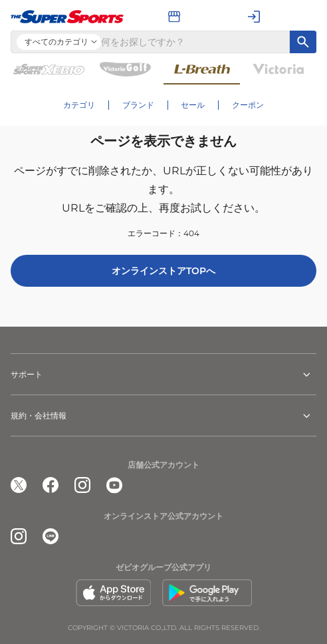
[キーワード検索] (303, 42)
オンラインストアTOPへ (163, 271)
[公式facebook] (51, 485)
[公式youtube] (114, 485)
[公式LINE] (51, 536)
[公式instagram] (82, 485)
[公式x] (19, 485)
